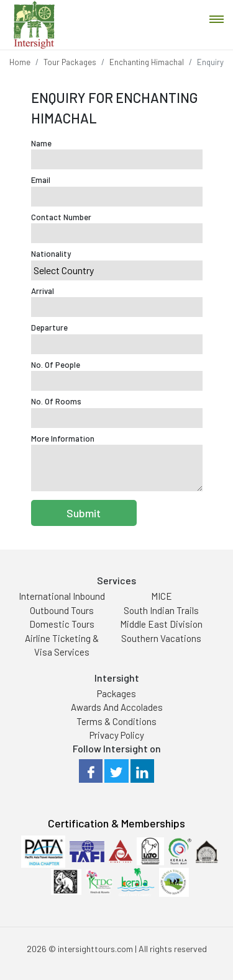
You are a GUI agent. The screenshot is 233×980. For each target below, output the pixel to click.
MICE (162, 596)
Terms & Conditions (116, 721)
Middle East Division (161, 624)
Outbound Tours (62, 610)
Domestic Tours (62, 624)
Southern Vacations (161, 638)
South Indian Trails (161, 610)
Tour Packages (70, 62)
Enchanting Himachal (147, 62)
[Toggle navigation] (217, 19)
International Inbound (62, 596)
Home (20, 62)
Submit (84, 513)
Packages (116, 693)
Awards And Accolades (117, 707)
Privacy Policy (117, 735)
